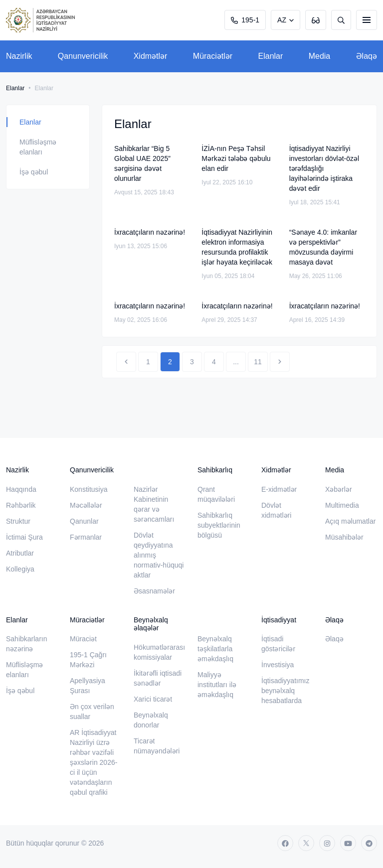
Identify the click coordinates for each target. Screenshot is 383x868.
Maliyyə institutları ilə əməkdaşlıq (217, 685)
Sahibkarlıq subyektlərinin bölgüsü (219, 525)
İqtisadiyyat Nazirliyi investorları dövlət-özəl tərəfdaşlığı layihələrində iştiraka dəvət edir (324, 168)
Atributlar (20, 553)
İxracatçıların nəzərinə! (150, 232)
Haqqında (21, 489)
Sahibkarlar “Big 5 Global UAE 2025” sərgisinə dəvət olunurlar (142, 163)
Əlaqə (367, 56)
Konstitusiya (89, 489)
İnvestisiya (278, 665)
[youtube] (348, 843)
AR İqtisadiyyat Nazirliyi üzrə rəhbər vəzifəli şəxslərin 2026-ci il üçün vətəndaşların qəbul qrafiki (94, 762)
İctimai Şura (24, 537)
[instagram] (327, 843)
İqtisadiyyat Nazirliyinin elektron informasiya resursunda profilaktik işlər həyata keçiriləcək (237, 247)
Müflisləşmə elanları (38, 147)
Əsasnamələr (154, 591)
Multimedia (342, 505)
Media (320, 56)
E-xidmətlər (279, 489)
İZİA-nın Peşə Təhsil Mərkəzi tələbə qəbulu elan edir (236, 158)
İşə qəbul (34, 172)
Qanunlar (84, 521)
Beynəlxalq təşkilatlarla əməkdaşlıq (215, 649)
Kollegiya (20, 569)
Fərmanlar (86, 537)
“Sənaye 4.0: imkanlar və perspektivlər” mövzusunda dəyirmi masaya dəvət (323, 247)
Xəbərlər (339, 489)
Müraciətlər (213, 56)
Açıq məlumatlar (350, 521)
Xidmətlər (151, 56)
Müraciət (83, 639)
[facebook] (285, 843)
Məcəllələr (86, 505)
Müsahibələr (344, 537)
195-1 (245, 20)
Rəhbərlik (21, 505)
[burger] (367, 20)
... (236, 362)
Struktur (18, 521)
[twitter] (306, 843)
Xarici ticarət (153, 699)
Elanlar (271, 56)
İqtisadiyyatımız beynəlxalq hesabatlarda (285, 691)
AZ (282, 20)
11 (258, 362)
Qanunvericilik (83, 56)
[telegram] (369, 843)
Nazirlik (19, 56)
